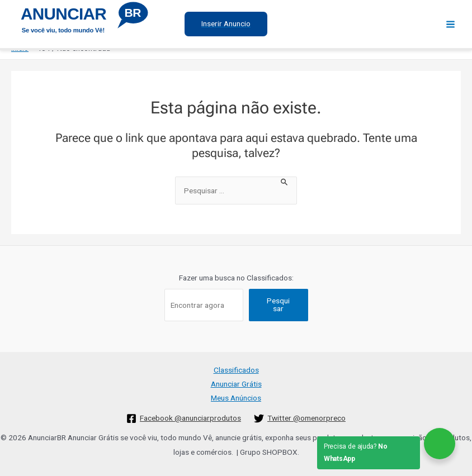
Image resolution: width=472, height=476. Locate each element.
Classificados (236, 370)
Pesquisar (278, 304)
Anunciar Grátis (236, 384)
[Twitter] (300, 418)
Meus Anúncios (236, 398)
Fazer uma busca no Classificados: (236, 278)
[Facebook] (184, 418)
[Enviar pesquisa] (285, 181)
